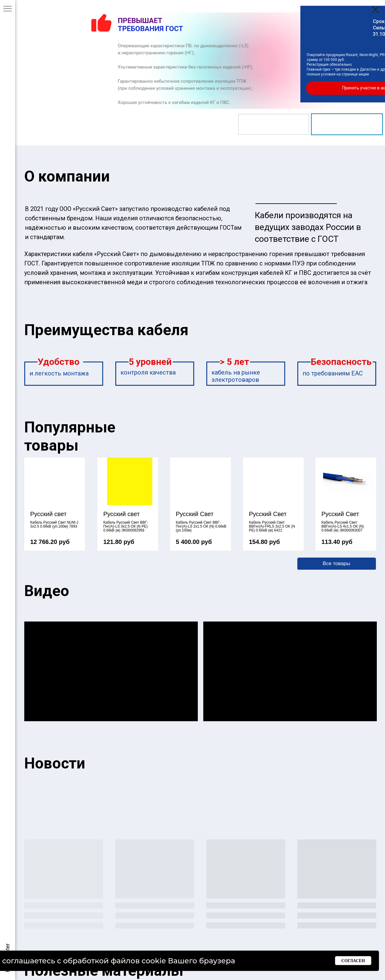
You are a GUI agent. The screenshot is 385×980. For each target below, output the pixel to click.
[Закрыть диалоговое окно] (375, 10)
